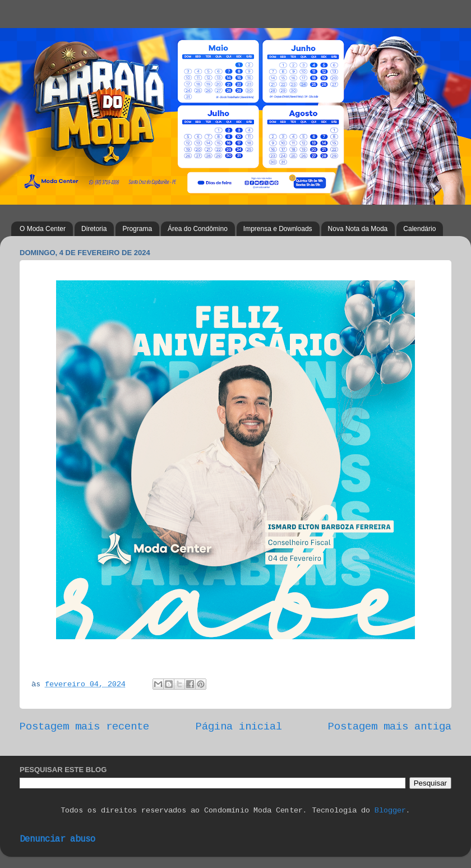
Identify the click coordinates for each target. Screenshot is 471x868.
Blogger (390, 811)
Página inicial (239, 727)
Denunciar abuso (57, 839)
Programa (137, 229)
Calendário (419, 229)
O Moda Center (43, 229)
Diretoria (94, 229)
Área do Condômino (198, 229)
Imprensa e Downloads (278, 229)
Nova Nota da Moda (358, 229)
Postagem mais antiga (390, 727)
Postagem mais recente (84, 727)
